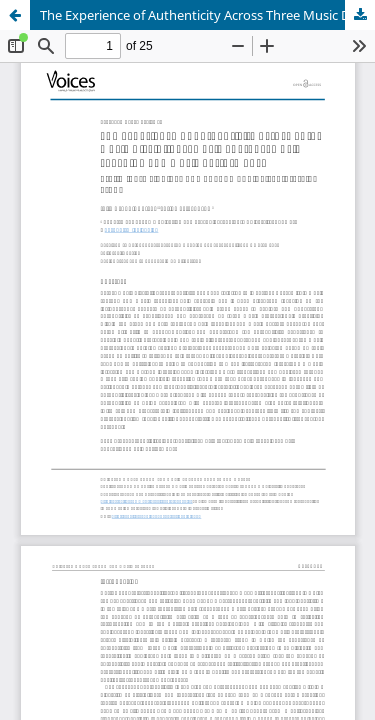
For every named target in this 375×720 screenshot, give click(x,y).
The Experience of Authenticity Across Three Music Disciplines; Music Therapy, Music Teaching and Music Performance (207, 15)
